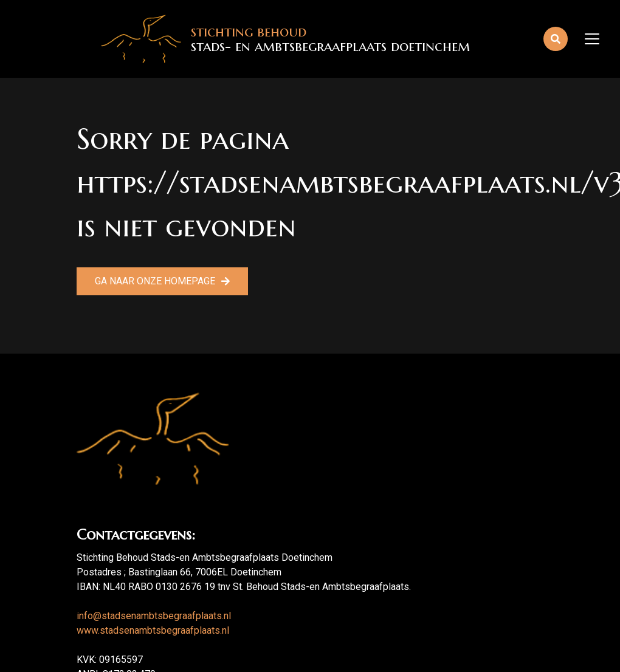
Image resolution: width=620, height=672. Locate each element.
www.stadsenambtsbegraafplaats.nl (153, 630)
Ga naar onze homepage (155, 281)
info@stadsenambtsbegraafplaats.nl (154, 616)
